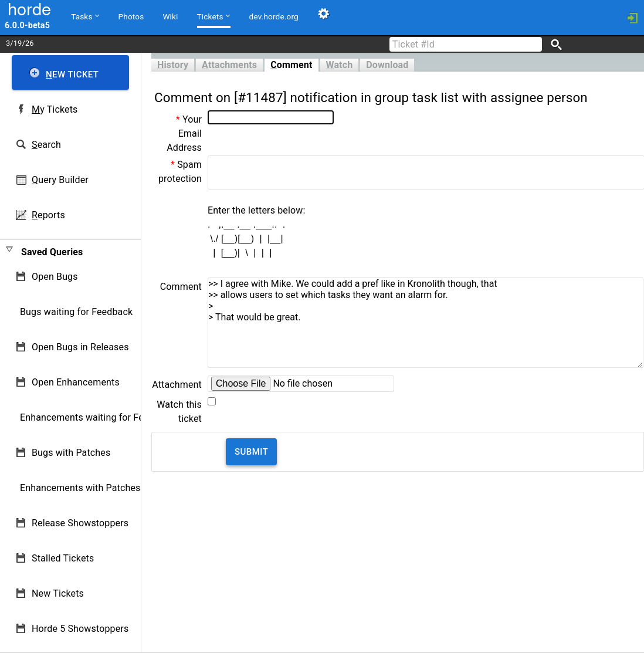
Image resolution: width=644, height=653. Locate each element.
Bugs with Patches (71, 453)
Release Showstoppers (80, 523)
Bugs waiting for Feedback (76, 312)
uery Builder (60, 180)
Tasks (85, 16)
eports (48, 215)
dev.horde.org (274, 16)
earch (46, 145)
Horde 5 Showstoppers (80, 629)
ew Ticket (72, 75)
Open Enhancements (76, 382)
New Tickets (58, 593)
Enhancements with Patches (80, 488)
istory (173, 65)
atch (340, 65)
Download (387, 65)
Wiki (170, 16)
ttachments (229, 65)
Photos (131, 16)
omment (291, 65)
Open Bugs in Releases (80, 347)
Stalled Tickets (63, 558)
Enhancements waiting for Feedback (97, 417)
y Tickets (55, 109)
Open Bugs (55, 277)
